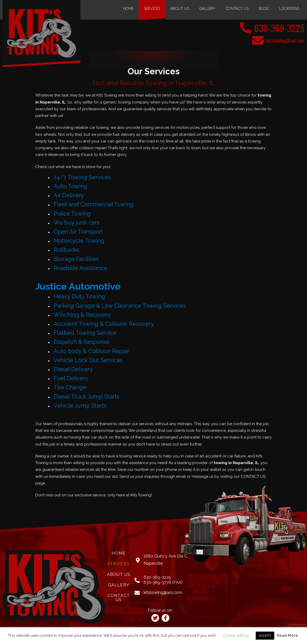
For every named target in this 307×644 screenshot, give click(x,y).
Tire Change (70, 387)
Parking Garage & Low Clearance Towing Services (120, 305)
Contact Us (237, 9)
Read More (287, 635)
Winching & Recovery (82, 314)
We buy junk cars (77, 222)
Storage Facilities (76, 259)
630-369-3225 (276, 27)
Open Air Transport (78, 231)
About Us (180, 9)
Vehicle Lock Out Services (88, 360)
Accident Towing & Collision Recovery (104, 323)
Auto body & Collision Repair (91, 351)
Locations (289, 9)
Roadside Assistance (80, 268)
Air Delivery (69, 195)
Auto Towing (70, 186)
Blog (264, 9)
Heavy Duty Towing (79, 296)
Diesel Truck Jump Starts (86, 396)
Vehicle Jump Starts (80, 405)
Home (128, 9)
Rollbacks (66, 250)
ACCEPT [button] (265, 636)
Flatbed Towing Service (85, 333)
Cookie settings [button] (236, 635)
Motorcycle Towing (79, 240)
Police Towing (72, 213)
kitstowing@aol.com (285, 40)
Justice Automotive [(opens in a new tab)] (81, 286)
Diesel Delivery (73, 369)
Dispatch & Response (82, 342)
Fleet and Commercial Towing (94, 204)
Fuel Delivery (71, 378)
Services (152, 9)
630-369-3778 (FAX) (163, 582)
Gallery (207, 9)
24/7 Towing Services (82, 177)
